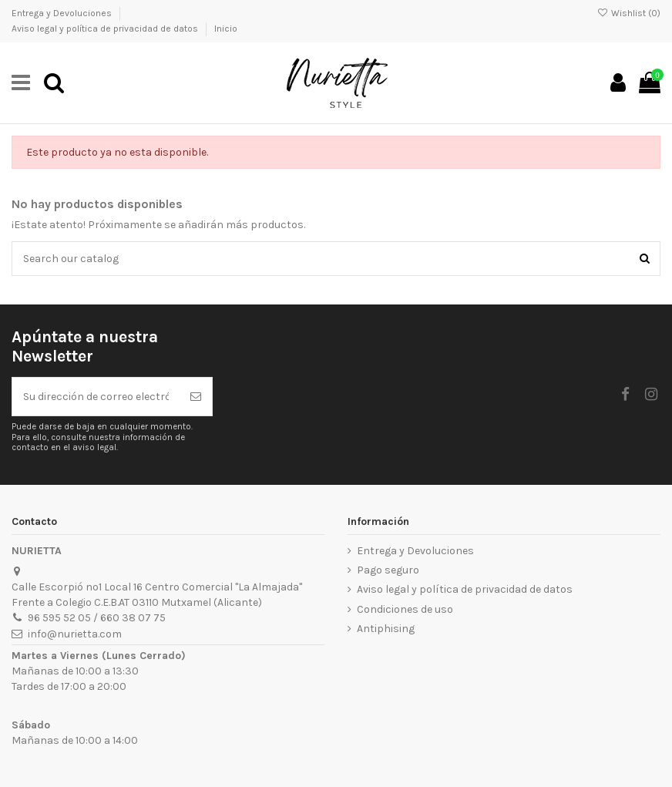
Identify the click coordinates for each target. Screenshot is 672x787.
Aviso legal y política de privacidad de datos (106, 29)
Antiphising (386, 629)
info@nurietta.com (75, 634)
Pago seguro (388, 570)
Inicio (226, 29)
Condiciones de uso (405, 609)
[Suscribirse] (196, 397)
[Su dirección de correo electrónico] (96, 397)
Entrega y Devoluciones (63, 13)
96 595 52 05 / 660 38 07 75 (97, 618)
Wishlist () (629, 13)
